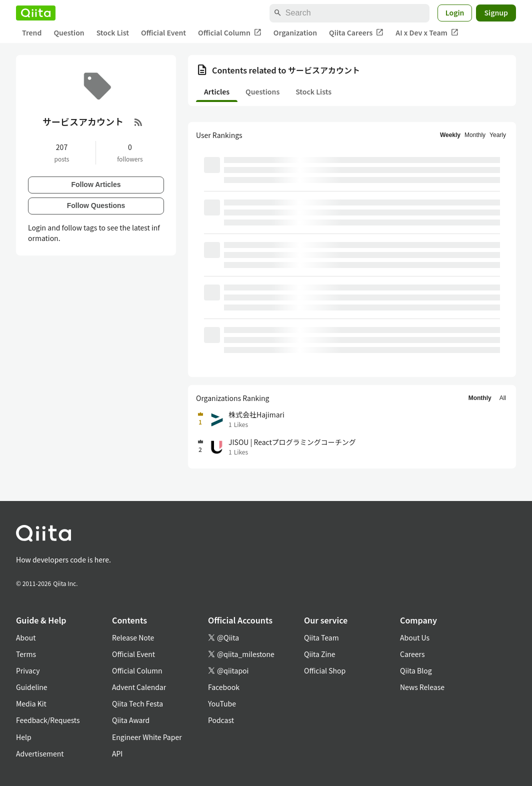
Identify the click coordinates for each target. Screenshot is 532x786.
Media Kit (31, 703)
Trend (32, 32)
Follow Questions (96, 205)
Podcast (221, 720)
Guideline (32, 687)
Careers (412, 654)
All (503, 398)
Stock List (113, 32)
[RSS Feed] (138, 122)
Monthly (475, 135)
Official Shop (325, 670)
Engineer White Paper (147, 737)
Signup (496, 12)
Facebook (224, 687)
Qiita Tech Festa (137, 703)
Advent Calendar (139, 687)
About (26, 637)
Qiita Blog (416, 670)
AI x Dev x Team (427, 33)
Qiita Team (321, 637)
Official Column (230, 33)
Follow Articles (96, 184)
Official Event (163, 32)
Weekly (450, 135)
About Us (415, 637)
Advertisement (40, 753)
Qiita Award (131, 720)
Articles (217, 91)
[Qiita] (36, 13)
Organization (295, 32)
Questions (262, 91)
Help (24, 737)
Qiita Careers (356, 33)
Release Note (133, 637)
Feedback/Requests (48, 720)
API (117, 753)
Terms (26, 654)
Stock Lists (313, 91)
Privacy (28, 670)
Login (455, 12)
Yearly (498, 135)
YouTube (222, 703)
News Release (422, 687)
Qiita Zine (320, 654)
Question (69, 32)
